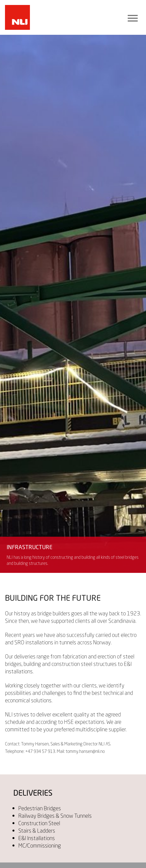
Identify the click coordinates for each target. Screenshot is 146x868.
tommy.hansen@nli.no (85, 751)
